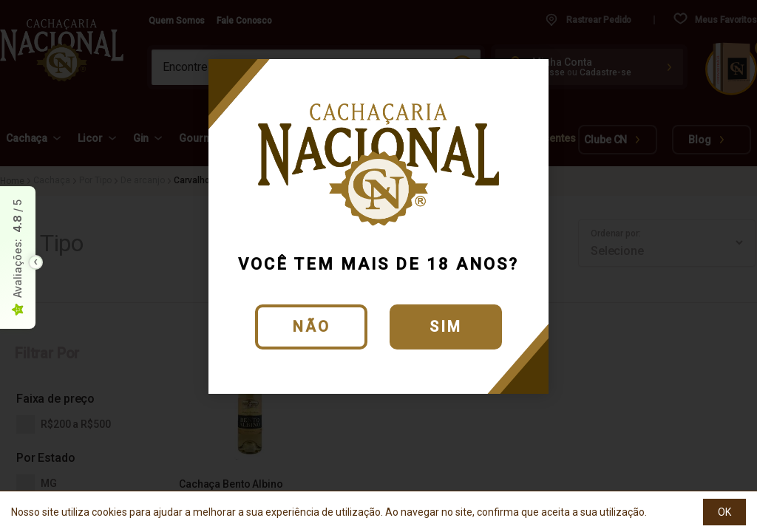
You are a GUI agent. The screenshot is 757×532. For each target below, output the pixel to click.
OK (724, 512)
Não (312, 327)
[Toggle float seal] (35, 262)
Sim (446, 327)
